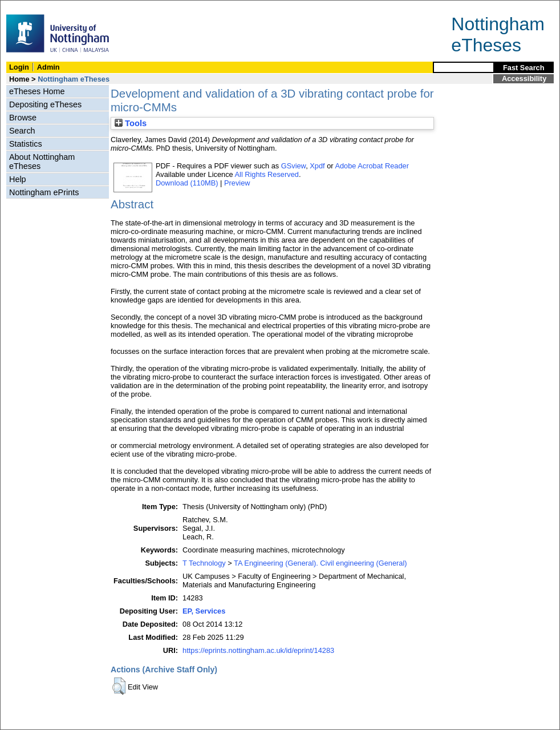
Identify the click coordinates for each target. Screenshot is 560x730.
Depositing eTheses (45, 104)
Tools (131, 123)
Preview (237, 183)
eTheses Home (37, 91)
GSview (293, 166)
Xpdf (317, 166)
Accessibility (524, 78)
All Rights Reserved (267, 174)
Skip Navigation (25, 7)
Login (19, 67)
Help (18, 179)
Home (19, 79)
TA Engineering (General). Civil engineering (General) (320, 563)
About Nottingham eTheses (42, 162)
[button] (119, 686)
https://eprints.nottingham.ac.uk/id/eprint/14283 (258, 650)
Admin (48, 67)
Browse (23, 118)
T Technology (204, 563)
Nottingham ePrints (44, 192)
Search (22, 131)
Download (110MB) (187, 183)
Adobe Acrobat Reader (372, 166)
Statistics (26, 144)
